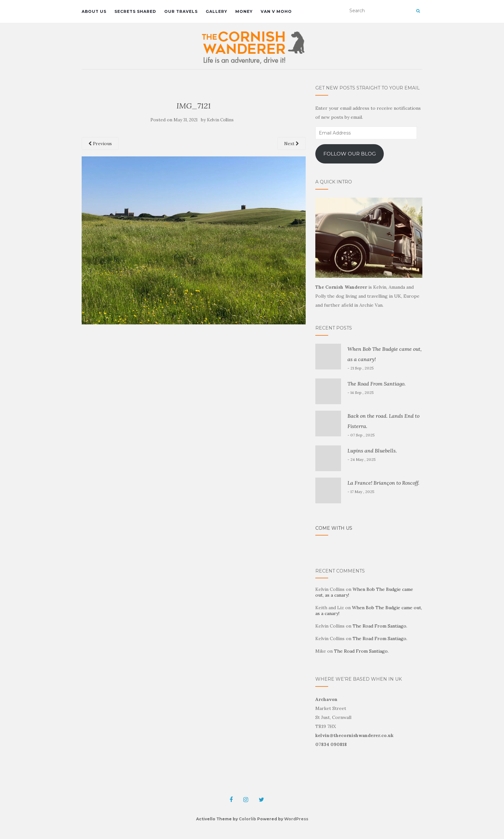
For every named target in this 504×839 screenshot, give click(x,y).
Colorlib (248, 819)
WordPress (296, 819)
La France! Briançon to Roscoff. (383, 483)
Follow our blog (350, 154)
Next (292, 144)
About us (94, 11)
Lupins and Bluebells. (372, 451)
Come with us (334, 528)
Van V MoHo (276, 11)
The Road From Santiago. (377, 384)
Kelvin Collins (220, 120)
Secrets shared (135, 11)
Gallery (216, 11)
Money (244, 11)
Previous (100, 144)
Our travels (181, 11)
